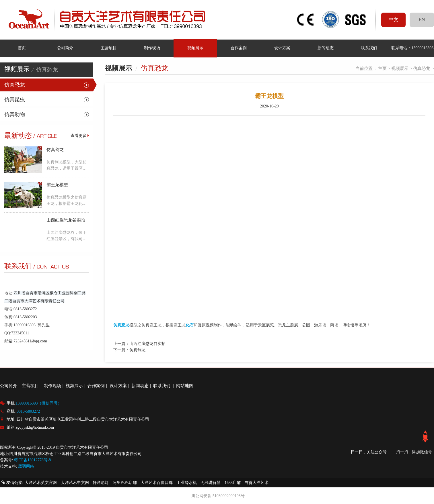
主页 (382, 68)
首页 (22, 48)
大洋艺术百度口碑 (157, 483)
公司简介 (65, 48)
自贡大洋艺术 (256, 483)
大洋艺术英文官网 (41, 483)
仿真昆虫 (15, 99)
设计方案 (282, 48)
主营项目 (108, 48)
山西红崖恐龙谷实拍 (147, 344)
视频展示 (195, 48)
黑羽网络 (26, 466)
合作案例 (239, 48)
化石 (190, 325)
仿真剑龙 (137, 350)
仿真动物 (15, 114)
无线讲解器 (211, 483)
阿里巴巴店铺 (125, 483)
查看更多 (80, 136)
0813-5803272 (28, 411)
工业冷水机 (187, 483)
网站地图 (185, 386)
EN (422, 20)
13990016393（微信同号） (39, 403)
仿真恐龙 (15, 85)
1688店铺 (233, 483)
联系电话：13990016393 (412, 48)
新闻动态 (326, 48)
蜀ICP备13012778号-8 (32, 460)
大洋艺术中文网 (75, 483)
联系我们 (369, 48)
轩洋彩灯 (101, 483)
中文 (394, 20)
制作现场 (152, 48)
